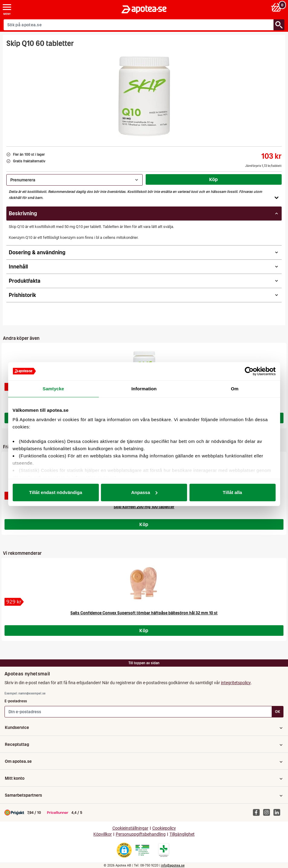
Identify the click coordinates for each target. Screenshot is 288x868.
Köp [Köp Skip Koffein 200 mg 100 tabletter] (144, 524)
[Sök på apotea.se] (139, 25)
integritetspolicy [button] (236, 683)
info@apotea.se (173, 865)
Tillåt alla (232, 492)
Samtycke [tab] (53, 389)
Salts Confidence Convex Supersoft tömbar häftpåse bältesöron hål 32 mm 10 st (144, 613)
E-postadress (16, 701)
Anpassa (144, 492)
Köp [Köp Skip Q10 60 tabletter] (214, 179)
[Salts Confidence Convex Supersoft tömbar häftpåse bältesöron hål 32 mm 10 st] (14, 602)
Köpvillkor (103, 834)
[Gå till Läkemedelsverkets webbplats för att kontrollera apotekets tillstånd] (142, 850)
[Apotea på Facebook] (258, 812)
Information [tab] (144, 389)
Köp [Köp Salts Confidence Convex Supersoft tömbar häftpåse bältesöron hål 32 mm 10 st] (144, 630)
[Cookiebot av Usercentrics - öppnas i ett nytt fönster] (249, 371)
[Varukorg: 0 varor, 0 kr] (277, 7)
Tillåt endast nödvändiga (56, 492)
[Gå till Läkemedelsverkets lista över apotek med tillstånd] (164, 850)
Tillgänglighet (182, 834)
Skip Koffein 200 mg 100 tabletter (144, 507)
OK (278, 712)
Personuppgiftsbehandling (141, 834)
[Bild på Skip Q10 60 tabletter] (144, 95)
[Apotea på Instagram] (268, 812)
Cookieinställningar (130, 828)
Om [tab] (235, 389)
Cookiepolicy (164, 828)
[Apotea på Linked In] (278, 812)
